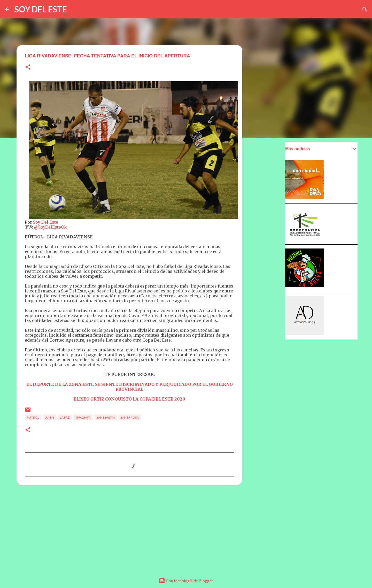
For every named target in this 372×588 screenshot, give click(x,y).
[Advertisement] (129, 529)
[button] (28, 67)
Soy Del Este (45, 222)
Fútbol (33, 417)
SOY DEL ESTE (41, 9)
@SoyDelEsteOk (51, 227)
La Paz (65, 417)
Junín (49, 417)
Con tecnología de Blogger (186, 581)
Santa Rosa (130, 417)
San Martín (106, 417)
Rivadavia (83, 417)
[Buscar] (365, 9)
